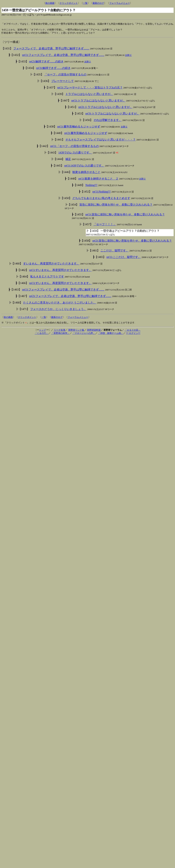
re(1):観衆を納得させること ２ (98, 180)
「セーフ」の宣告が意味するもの (65, 76)
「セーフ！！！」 (105, 225)
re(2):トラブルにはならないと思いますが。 (105, 108)
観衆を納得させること (86, 173)
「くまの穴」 (41, 334)
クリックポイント (69, 3)
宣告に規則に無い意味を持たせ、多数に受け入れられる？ (116, 206)
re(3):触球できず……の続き (53, 69)
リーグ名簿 (59, 331)
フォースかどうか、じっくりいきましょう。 (58, 310)
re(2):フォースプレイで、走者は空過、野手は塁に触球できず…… (70, 297)
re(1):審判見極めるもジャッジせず (79, 128)
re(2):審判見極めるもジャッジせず (86, 134)
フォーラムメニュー (120, 3)
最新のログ (98, 3)
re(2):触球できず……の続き (46, 63)
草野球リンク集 (76, 331)
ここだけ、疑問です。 (115, 252)
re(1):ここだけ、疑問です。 (124, 258)
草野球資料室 (94, 331)
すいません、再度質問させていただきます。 (51, 265)
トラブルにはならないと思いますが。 (89, 95)
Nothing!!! (91, 186)
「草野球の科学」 (60, 334)
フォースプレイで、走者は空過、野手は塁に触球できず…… (51, 50)
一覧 (85, 3)
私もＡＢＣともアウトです (47, 278)
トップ (42, 331)
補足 (68, 160)
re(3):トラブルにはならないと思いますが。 (112, 115)
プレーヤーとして (63, 82)
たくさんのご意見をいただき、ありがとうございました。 (60, 304)
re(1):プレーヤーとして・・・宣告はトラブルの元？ (90, 89)
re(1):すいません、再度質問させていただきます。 (60, 271)
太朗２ (128, 56)
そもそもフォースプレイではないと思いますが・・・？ (101, 141)
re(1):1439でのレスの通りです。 (84, 167)
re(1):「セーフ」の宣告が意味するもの (74, 147)
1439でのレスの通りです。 (75, 154)
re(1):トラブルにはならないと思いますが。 (98, 102)
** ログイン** (133, 334)
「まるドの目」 (133, 331)
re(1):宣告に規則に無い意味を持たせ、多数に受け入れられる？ (125, 216)
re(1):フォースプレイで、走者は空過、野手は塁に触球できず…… (63, 56)
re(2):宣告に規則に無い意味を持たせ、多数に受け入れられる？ (132, 242)
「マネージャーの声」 (84, 334)
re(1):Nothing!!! (102, 193)
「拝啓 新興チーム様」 (111, 334)
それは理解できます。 (108, 121)
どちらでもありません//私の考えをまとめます (101, 199)
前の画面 (50, 3)
